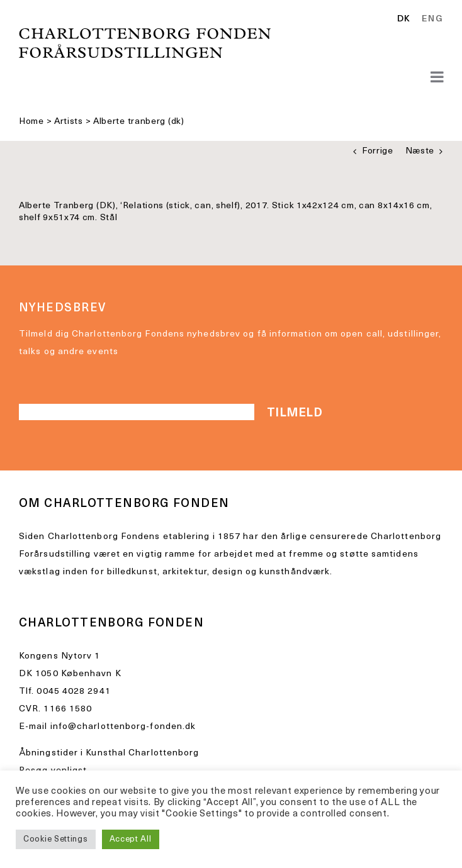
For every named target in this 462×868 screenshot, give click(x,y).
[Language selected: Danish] (423, 20)
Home (31, 122)
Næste (420, 151)
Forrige (378, 151)
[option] (430, 19)
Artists (69, 122)
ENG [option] (432, 19)
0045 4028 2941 (73, 692)
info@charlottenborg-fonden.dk (123, 727)
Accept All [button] (131, 839)
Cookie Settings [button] (56, 839)
